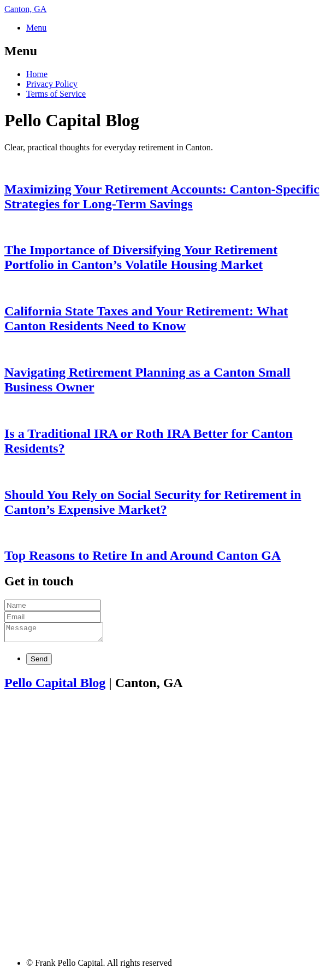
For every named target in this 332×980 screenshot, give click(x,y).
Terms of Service (56, 94)
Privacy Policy (52, 84)
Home (37, 74)
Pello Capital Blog (55, 686)
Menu (36, 28)
